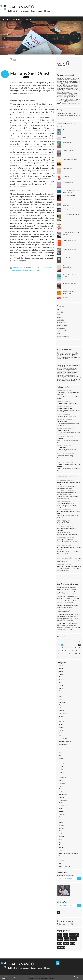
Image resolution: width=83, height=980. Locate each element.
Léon (59, 503)
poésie (66, 943)
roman (61, 820)
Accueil (5, 19)
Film (60, 708)
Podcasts (62, 783)
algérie (61, 668)
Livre (60, 747)
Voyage (34, 268)
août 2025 (60, 333)
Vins (60, 858)
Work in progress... (65, 866)
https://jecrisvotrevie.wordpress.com (69, 103)
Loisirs (61, 750)
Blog (60, 682)
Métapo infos (70, 603)
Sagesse (62, 825)
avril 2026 (60, 312)
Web (60, 863)
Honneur (62, 724)
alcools (61, 666)
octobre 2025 (61, 328)
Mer (60, 752)
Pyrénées (62, 803)
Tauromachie (63, 845)
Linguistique (63, 744)
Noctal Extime (63, 764)
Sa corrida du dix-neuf (65, 456)
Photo (61, 780)
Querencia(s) (63, 806)
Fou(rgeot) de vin (71, 354)
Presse (61, 792)
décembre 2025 (62, 323)
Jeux (60, 736)
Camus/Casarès (63, 430)
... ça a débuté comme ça (72, 558)
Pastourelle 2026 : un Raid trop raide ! (69, 614)
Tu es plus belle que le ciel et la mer (68, 854)
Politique (62, 789)
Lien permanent (16, 268)
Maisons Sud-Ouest (30, 73)
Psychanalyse (63, 800)
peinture (62, 775)
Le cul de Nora (62, 422)
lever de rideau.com (65, 741)
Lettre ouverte (64, 738)
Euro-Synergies (71, 589)
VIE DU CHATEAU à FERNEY (71, 598)
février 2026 (61, 317)
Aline (59, 566)
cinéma (61, 685)
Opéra (61, 769)
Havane (61, 719)
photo (65, 935)
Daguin (48, 268)
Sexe (61, 834)
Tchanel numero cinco (65, 408)
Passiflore (60, 356)
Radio (61, 808)
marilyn (72, 943)
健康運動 (71, 621)
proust (60, 943)
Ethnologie (62, 702)
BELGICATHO (70, 630)
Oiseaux (62, 766)
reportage (62, 814)
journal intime (74, 935)
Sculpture (62, 831)
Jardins (61, 733)
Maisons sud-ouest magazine (19, 270)
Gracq (61, 716)
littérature (61, 948)
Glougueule (61, 354)
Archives (17, 19)
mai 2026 (60, 309)
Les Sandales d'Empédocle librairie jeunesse (68, 624)
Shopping (62, 836)
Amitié (61, 671)
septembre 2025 (62, 331)
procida (67, 939)
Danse (61, 688)
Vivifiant (60, 439)
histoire (61, 722)
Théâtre (62, 848)
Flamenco (62, 710)
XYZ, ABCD (69, 607)
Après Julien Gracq (70, 356)
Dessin (61, 691)
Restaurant (62, 817)
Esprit (61, 699)
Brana (44, 268)
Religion (62, 811)
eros (60, 696)
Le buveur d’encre (62, 623)
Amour (61, 674)
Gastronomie (63, 713)
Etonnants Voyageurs (64, 353)
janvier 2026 (61, 320)
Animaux (62, 677)
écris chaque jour (64, 694)
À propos (30, 19)
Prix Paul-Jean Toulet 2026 (67, 403)
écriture (74, 939)
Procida (61, 797)
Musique (62, 758)
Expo (61, 705)
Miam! (61, 755)
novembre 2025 (62, 325)
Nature (61, 761)
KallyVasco (21, 7)
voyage (60, 939)
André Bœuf (61, 482)
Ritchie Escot (76, 353)
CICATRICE (72, 594)
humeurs (62, 727)
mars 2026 (60, 315)
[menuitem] (6, 19)
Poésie (61, 786)
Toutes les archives (63, 337)
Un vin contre (62, 447)
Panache (62, 772)
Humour (62, 730)
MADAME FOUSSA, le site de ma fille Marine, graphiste (68, 358)
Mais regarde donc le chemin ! (68, 616)
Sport (61, 839)
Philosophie (63, 778)
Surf (60, 842)
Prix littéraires (63, 794)
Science (61, 828)
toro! (61, 851)
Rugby (61, 822)
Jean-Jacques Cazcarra (65, 493)
